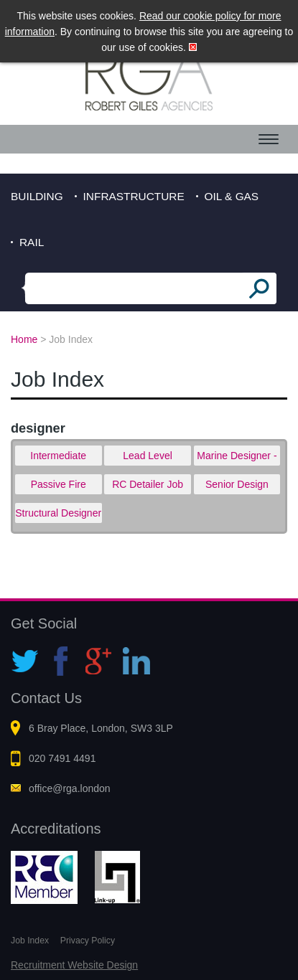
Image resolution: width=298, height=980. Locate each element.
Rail (32, 242)
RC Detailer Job (148, 484)
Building (37, 196)
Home (24, 339)
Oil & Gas (232, 196)
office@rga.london (70, 788)
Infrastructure (134, 196)
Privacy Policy (88, 941)
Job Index (30, 941)
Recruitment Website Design (74, 965)
